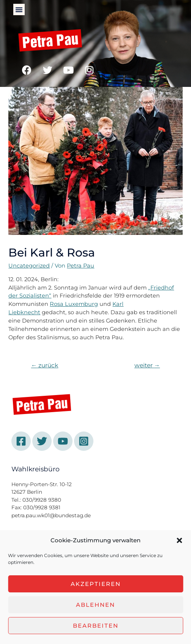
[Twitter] (42, 441)
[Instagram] (84, 441)
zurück (45, 365)
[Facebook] (21, 441)
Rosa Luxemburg (74, 304)
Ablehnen (95, 605)
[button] (179, 540)
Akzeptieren (96, 584)
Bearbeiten (96, 626)
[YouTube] (63, 441)
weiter (147, 365)
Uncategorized (29, 266)
